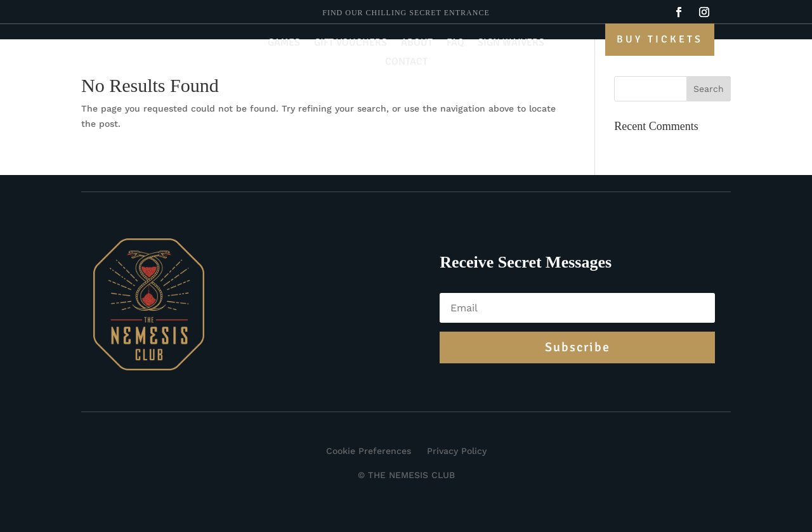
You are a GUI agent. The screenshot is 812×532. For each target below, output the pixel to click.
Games (284, 43)
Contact (406, 62)
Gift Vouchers (350, 43)
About (417, 43)
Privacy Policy (457, 451)
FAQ (455, 43)
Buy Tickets (660, 39)
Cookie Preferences (369, 451)
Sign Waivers (511, 43)
